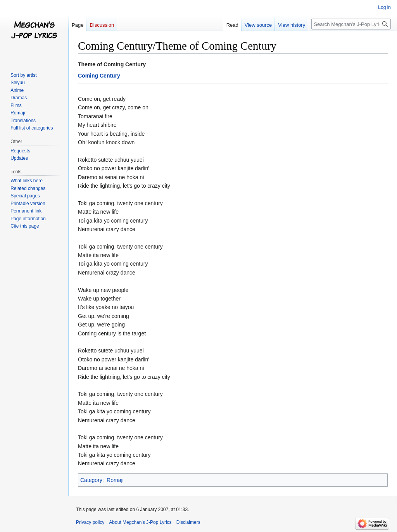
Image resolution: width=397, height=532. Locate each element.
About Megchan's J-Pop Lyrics (140, 522)
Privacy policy (90, 522)
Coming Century (99, 76)
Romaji (115, 480)
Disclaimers (188, 522)
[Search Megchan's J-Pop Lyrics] (351, 24)
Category (91, 480)
